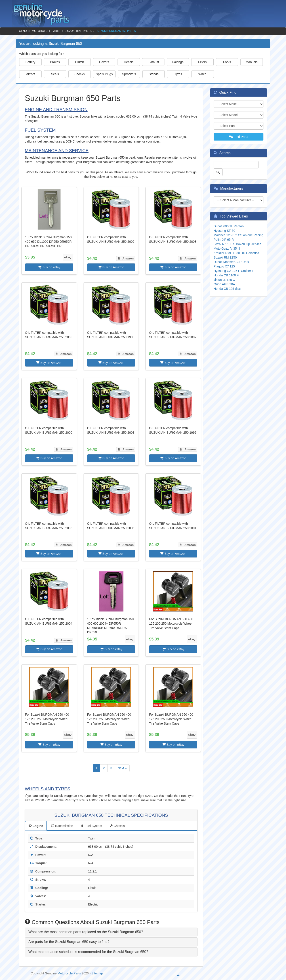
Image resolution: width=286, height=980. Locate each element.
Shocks (80, 74)
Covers (104, 62)
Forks (227, 62)
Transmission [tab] (62, 826)
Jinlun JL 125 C (224, 280)
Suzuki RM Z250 (225, 257)
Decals (129, 62)
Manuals (252, 62)
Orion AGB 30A (224, 284)
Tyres (178, 74)
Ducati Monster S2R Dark (231, 262)
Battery (30, 62)
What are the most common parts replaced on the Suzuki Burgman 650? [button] (86, 932)
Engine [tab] (36, 826)
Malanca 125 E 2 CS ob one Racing (239, 235)
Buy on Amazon (111, 267)
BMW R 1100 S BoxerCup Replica (237, 244)
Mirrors (30, 74)
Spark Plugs (104, 74)
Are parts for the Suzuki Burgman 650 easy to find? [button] (69, 942)
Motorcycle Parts (69, 973)
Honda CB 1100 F (226, 275)
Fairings (178, 62)
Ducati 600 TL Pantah (229, 226)
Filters (202, 62)
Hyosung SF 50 (224, 231)
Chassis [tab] (117, 826)
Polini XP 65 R (224, 240)
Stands (154, 74)
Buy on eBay (49, 267)
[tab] (111, 932)
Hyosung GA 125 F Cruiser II (234, 271)
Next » (122, 768)
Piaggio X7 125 (224, 266)
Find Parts (239, 137)
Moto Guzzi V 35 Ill (227, 249)
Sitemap (97, 973)
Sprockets (129, 74)
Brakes (55, 62)
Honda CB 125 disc (227, 289)
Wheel (203, 74)
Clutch (80, 62)
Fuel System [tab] (91, 826)
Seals (55, 74)
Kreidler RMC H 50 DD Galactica (236, 253)
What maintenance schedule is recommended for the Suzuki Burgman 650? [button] (88, 952)
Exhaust (153, 62)
